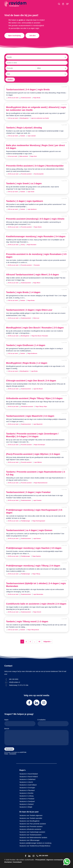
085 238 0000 (14, 679)
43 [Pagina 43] (39, 642)
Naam (20, 723)
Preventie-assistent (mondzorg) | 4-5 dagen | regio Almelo (35, 219)
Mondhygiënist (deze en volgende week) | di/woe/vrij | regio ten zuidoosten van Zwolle (36, 109)
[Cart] (63, 4)
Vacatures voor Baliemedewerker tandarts (33, 838)
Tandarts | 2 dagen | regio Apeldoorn (25, 201)
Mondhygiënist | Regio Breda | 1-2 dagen (27, 363)
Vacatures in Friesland (27, 799)
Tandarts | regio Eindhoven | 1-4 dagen (26, 345)
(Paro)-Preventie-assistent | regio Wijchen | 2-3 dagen (33, 454)
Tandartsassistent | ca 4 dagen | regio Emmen (29, 530)
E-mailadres (53, 723)
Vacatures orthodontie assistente (30, 829)
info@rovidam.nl (14, 682)
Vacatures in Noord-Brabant (29, 774)
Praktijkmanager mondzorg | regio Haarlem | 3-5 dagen (34, 548)
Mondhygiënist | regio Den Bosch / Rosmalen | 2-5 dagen (35, 328)
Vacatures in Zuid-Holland (28, 785)
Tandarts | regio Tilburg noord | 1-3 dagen (27, 621)
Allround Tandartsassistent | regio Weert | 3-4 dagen (32, 275)
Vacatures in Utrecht (26, 782)
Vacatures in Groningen (27, 788)
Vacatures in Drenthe (26, 793)
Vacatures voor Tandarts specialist (31, 818)
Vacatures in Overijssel (27, 801)
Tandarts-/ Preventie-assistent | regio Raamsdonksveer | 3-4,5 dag (36, 473)
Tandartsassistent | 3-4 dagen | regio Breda (28, 89)
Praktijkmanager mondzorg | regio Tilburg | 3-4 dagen (33, 566)
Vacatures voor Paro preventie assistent (33, 824)
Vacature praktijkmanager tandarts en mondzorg (35, 843)
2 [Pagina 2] (26, 642)
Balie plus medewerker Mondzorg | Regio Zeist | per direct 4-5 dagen (35, 147)
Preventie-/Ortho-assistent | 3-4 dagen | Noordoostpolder (35, 166)
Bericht (36, 737)
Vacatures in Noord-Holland (29, 777)
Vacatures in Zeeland (26, 804)
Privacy (6, 754)
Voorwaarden (13, 754)
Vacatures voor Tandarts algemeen (31, 815)
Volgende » (47, 642)
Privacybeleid (40, 860)
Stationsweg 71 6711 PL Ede (19, 685)
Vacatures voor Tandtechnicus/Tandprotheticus (35, 846)
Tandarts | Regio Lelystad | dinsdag (24, 128)
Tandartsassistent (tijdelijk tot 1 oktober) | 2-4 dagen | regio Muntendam (36, 585)
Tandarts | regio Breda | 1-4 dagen (23, 292)
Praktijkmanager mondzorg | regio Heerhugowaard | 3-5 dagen (34, 511)
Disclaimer (8, 862)
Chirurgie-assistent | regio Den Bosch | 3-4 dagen (31, 381)
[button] (67, 4)
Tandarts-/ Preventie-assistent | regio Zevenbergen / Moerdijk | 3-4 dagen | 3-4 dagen (32, 435)
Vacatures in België (26, 807)
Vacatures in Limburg (26, 796)
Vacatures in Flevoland (27, 790)
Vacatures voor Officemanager (30, 840)
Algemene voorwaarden (55, 860)
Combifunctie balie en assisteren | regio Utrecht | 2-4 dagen (36, 604)
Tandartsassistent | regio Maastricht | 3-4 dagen (30, 416)
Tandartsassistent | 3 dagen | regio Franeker (28, 492)
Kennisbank (17, 862)
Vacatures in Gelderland (27, 779)
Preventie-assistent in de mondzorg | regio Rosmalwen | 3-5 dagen (36, 256)
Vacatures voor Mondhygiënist (29, 821)
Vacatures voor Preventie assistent (31, 826)
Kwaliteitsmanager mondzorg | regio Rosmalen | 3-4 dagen (36, 236)
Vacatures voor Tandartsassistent (30, 835)
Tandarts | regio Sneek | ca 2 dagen (24, 183)
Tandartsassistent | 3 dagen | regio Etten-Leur (29, 310)
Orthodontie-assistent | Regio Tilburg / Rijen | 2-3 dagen (34, 398)
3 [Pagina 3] (30, 642)
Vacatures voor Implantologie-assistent (32, 832)
